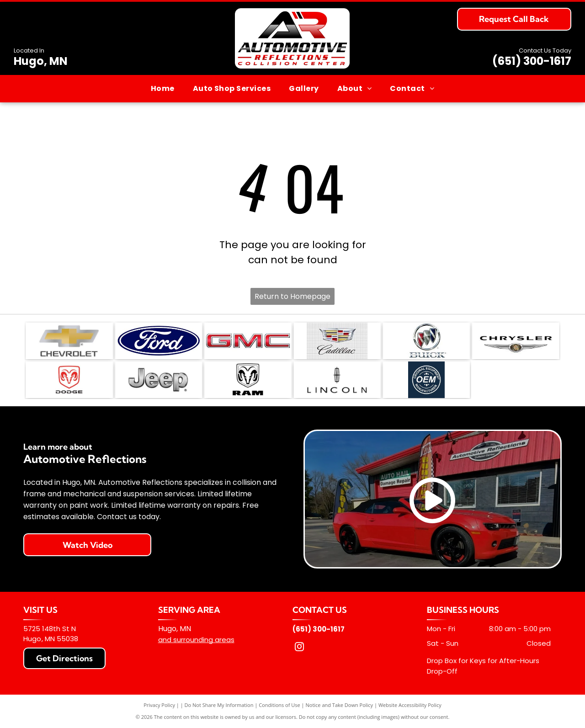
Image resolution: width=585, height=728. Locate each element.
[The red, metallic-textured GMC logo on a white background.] (248, 341)
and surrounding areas (196, 640)
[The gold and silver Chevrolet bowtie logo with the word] (69, 341)
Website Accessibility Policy (410, 705)
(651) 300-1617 (532, 61)
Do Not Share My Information (219, 705)
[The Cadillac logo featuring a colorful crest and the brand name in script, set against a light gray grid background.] (337, 341)
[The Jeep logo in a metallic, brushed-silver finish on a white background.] (159, 380)
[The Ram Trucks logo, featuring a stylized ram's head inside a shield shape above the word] (248, 380)
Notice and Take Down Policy (340, 705)
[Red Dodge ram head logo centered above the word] (69, 380)
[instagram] (299, 648)
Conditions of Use (279, 705)
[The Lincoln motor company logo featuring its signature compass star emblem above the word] (337, 380)
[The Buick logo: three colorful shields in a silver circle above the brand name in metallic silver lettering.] (426, 341)
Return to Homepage (292, 296)
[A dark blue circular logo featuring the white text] (426, 380)
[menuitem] (163, 89)
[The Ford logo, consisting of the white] (159, 341)
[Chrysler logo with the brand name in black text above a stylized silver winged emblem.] (516, 341)
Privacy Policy (159, 705)
